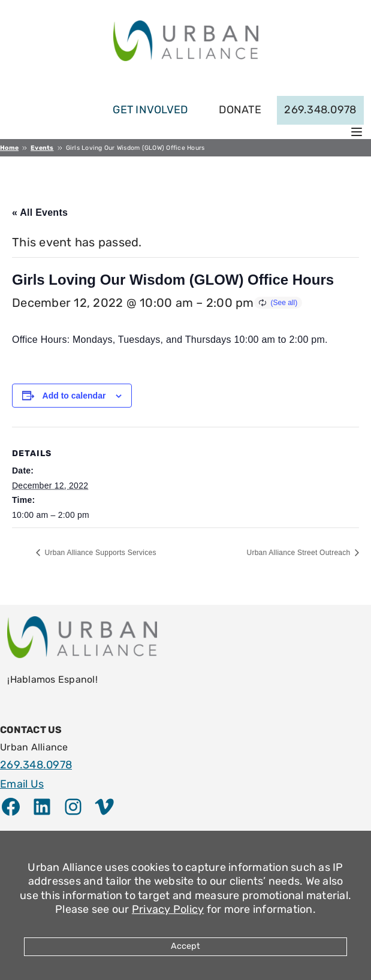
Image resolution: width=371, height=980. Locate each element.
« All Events (40, 212)
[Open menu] (357, 132)
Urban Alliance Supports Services (99, 553)
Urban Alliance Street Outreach (299, 553)
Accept (185, 946)
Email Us (22, 784)
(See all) (284, 303)
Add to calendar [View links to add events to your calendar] (74, 396)
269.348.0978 (320, 110)
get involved (150, 110)
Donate (240, 110)
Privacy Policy (168, 909)
